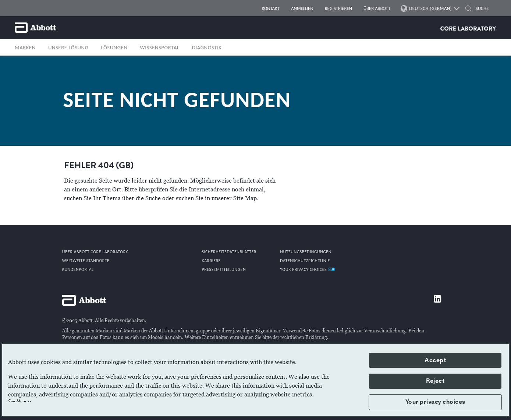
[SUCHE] (468, 9)
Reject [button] (435, 381)
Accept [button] (435, 360)
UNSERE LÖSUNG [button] (68, 47)
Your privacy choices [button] (435, 402)
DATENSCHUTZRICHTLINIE (305, 261)
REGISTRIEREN (338, 8)
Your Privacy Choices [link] (308, 269)
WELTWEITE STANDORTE (86, 261)
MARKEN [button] (25, 47)
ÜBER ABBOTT (377, 8)
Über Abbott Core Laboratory (95, 252)
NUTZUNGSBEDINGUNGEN (306, 252)
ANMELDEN (302, 8)
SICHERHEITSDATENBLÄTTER (229, 252)
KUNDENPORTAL (78, 269)
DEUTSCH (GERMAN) (431, 8)
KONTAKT (271, 8)
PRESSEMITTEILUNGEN (224, 269)
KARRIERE (211, 261)
